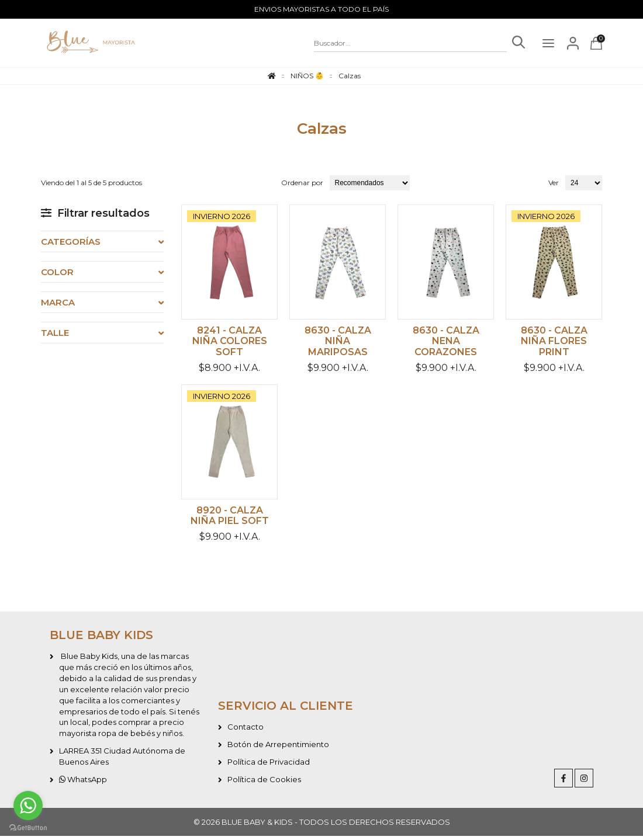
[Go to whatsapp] (28, 806)
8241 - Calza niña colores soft (230, 343)
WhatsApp (83, 783)
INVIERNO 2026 (222, 216)
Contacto (246, 731)
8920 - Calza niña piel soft (230, 519)
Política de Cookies (264, 783)
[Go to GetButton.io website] (28, 828)
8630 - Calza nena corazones (446, 343)
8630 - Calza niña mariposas (338, 343)
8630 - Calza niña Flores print (554, 343)
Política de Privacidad (269, 766)
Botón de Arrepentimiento (278, 748)
